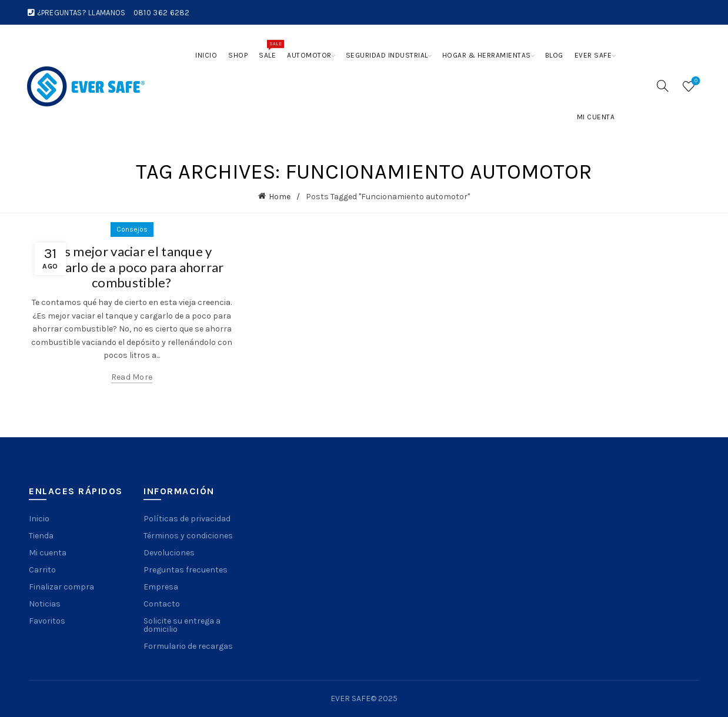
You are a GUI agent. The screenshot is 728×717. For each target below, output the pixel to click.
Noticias (45, 604)
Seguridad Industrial (387, 55)
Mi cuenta (596, 117)
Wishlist (695, 81)
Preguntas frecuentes (186, 570)
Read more (132, 377)
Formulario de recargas (188, 646)
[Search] (663, 86)
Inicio (206, 55)
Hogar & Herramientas (487, 55)
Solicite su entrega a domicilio (182, 625)
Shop (238, 55)
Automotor (309, 55)
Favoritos (47, 621)
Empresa (161, 587)
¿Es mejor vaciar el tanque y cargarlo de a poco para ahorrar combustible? (131, 267)
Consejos (132, 229)
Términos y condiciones (188, 536)
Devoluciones (169, 553)
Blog (554, 55)
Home (280, 197)
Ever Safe (593, 55)
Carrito (42, 570)
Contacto (162, 604)
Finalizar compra (61, 587)
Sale (270, 49)
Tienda (41, 536)
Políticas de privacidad (187, 519)
